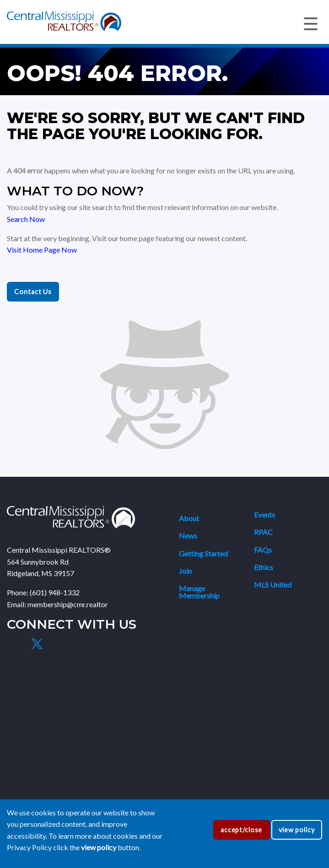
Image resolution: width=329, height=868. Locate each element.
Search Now (26, 219)
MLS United (273, 585)
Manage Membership (199, 592)
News (188, 536)
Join (185, 571)
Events (264, 515)
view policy (297, 830)
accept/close (241, 830)
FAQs (263, 550)
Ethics (264, 567)
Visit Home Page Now (42, 250)
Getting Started (203, 553)
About (189, 518)
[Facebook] (16, 644)
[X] (37, 644)
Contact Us (33, 292)
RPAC (263, 532)
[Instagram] (58, 644)
